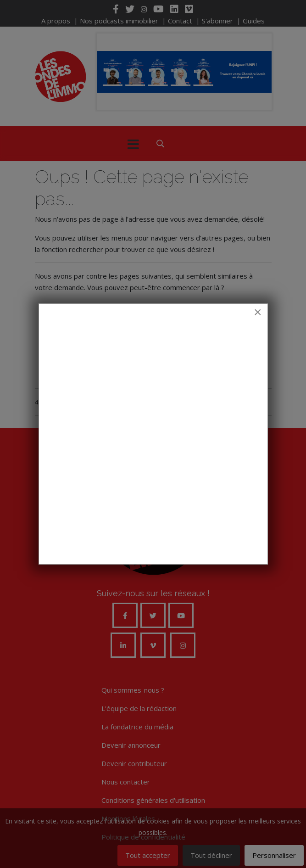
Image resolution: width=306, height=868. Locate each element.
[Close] (258, 312)
